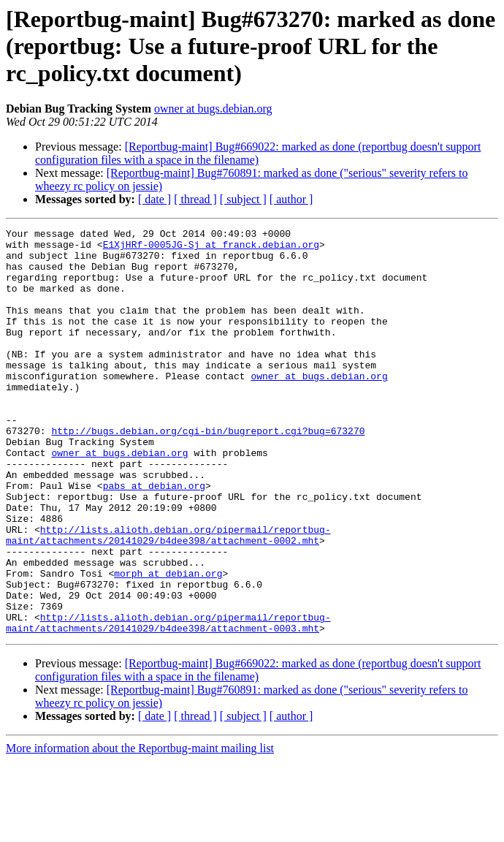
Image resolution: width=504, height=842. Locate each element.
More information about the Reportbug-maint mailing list (140, 829)
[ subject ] (243, 199)
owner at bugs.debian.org (213, 109)
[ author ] (291, 199)
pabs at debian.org (154, 538)
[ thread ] (195, 199)
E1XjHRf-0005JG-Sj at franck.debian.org (211, 249)
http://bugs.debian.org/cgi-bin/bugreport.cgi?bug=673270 (208, 472)
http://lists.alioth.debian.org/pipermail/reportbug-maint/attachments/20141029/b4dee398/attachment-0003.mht (168, 702)
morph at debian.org (168, 643)
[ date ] (154, 199)
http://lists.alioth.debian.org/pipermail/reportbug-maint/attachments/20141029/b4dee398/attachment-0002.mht (168, 597)
